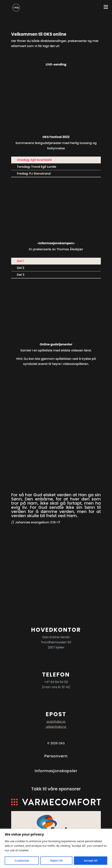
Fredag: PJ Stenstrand (34, 174)
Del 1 (20, 261)
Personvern (56, 756)
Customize (22, 861)
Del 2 (21, 268)
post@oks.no (56, 722)
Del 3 (21, 275)
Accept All (91, 861)
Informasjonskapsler (56, 771)
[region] (56, 848)
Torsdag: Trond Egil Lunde (37, 167)
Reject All (56, 861)
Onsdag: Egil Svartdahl (34, 160)
